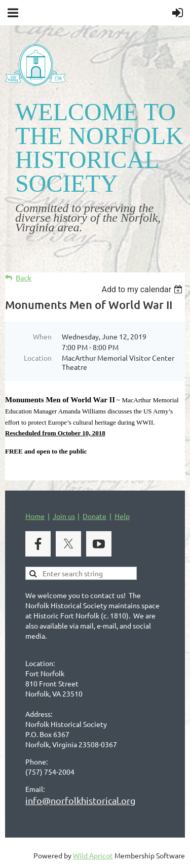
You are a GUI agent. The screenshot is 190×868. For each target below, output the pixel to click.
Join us (64, 516)
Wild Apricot (93, 855)
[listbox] (143, 289)
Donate (94, 516)
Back (24, 278)
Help (122, 516)
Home (35, 516)
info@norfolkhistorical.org (80, 800)
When (42, 336)
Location (38, 358)
